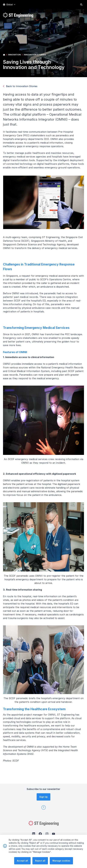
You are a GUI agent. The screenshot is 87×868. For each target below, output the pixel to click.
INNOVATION (14, 55)
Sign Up (43, 797)
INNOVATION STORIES (35, 55)
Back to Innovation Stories (20, 86)
